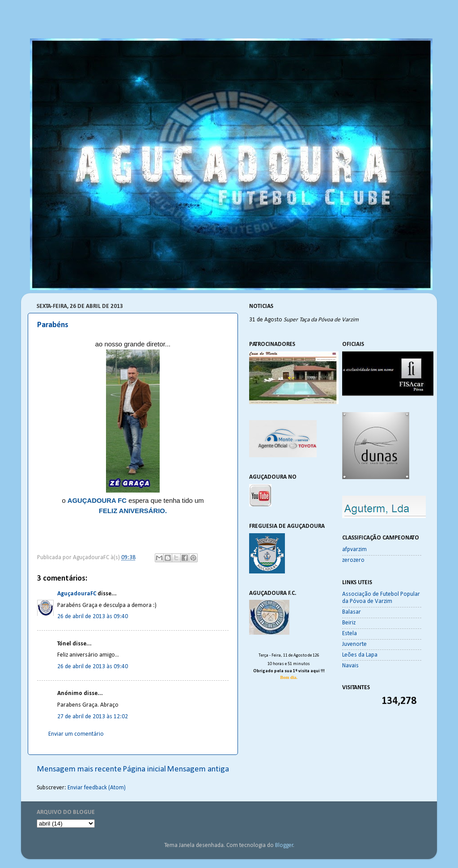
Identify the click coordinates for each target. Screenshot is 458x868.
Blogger (284, 845)
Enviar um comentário (76, 734)
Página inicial (144, 769)
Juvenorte (354, 644)
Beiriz (349, 623)
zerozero (353, 560)
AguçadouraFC (77, 594)
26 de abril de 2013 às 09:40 (93, 617)
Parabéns (53, 325)
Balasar (352, 612)
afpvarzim (354, 550)
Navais (350, 666)
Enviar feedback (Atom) (97, 788)
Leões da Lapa (360, 655)
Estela (350, 634)
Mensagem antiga (198, 769)
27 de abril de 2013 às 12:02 (93, 717)
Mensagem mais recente (79, 769)
